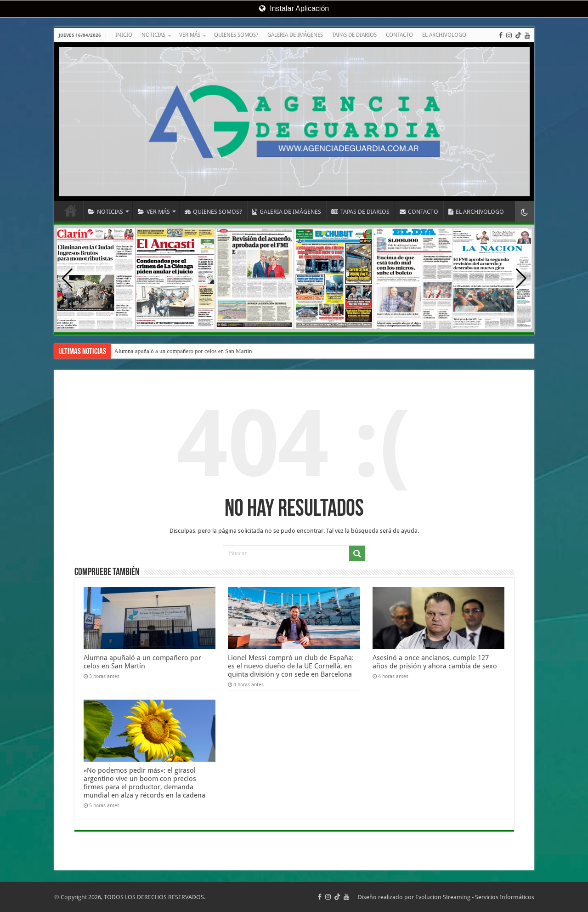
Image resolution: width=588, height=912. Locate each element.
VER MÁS (190, 35)
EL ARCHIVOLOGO (444, 35)
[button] (521, 279)
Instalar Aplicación (294, 9)
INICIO (124, 35)
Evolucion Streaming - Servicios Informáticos (475, 897)
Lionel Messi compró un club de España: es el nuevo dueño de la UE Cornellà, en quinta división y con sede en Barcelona (291, 666)
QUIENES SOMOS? (236, 35)
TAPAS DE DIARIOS (354, 35)
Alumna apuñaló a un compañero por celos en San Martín (183, 351)
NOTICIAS (153, 35)
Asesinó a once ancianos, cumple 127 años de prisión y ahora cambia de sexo (435, 662)
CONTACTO (399, 35)
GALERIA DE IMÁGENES (295, 35)
